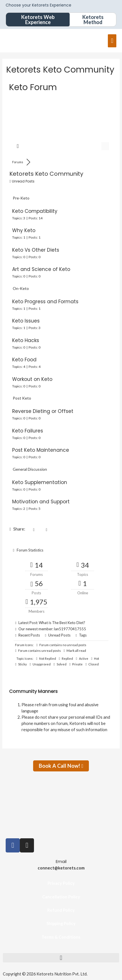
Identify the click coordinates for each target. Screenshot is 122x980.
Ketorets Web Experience (38, 20)
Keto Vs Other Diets (36, 250)
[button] (61, 958)
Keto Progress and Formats (45, 302)
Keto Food (24, 360)
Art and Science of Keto (41, 269)
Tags (83, 635)
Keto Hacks (26, 340)
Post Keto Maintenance (41, 450)
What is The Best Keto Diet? (62, 623)
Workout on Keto (32, 379)
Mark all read (75, 651)
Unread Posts (59, 635)
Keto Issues (26, 321)
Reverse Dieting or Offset (43, 411)
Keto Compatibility (35, 211)
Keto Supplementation (40, 482)
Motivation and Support (41, 502)
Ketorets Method (93, 20)
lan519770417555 (70, 629)
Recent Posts (29, 635)
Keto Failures (28, 431)
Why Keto (24, 230)
